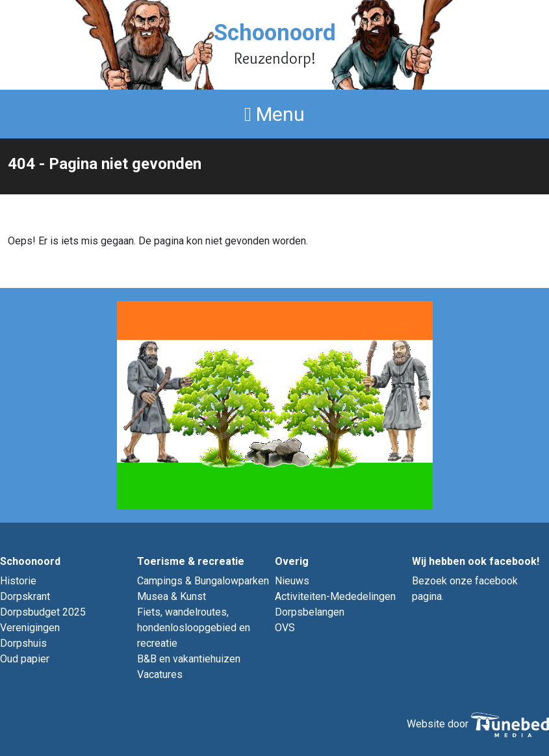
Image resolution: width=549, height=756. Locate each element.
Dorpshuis (23, 643)
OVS (285, 628)
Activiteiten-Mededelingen (335, 596)
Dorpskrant (25, 596)
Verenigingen (30, 628)
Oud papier (25, 659)
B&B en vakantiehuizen (189, 659)
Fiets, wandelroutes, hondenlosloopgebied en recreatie (194, 628)
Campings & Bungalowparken (203, 581)
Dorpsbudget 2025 (43, 612)
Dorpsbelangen (310, 612)
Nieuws (292, 581)
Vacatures (160, 674)
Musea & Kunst (172, 596)
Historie (18, 581)
